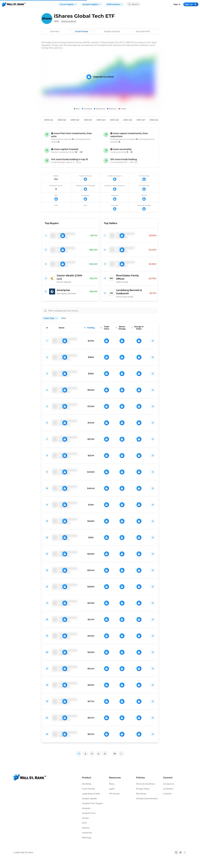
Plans (112, 784)
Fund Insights (68, 4)
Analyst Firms (89, 813)
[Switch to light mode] (181, 852)
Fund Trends (82, 31)
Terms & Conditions (146, 784)
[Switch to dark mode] (185, 852)
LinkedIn (167, 794)
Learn (112, 789)
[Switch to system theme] (176, 852)
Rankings (87, 838)
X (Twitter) (168, 789)
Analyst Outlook (112, 31)
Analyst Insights (92, 4)
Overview (55, 31)
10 (115, 754)
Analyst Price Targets (92, 803)
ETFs (84, 823)
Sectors (86, 828)
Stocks (85, 818)
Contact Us (168, 784)
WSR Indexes (115, 4)
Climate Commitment (147, 799)
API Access (114, 794)
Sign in (177, 4)
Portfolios (87, 784)
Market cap (69, 21)
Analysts (86, 808)
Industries (87, 833)
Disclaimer (141, 794)
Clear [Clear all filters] (64, 318)
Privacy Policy (143, 789)
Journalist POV (143, 31)
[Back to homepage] (14, 4)
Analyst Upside (89, 799)
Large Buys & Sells (91, 794)
